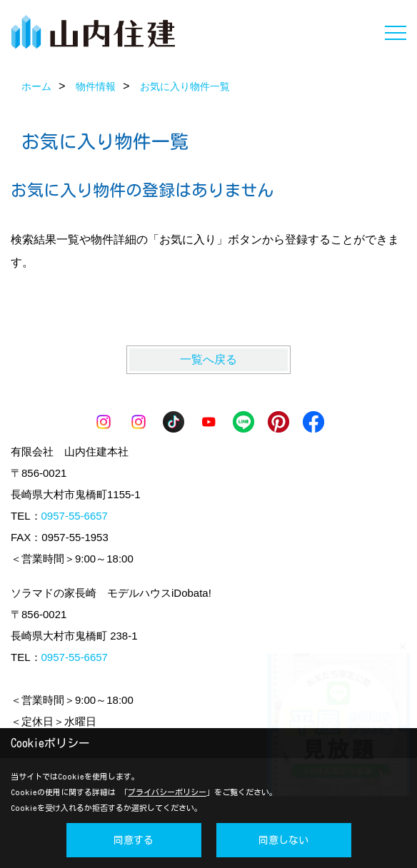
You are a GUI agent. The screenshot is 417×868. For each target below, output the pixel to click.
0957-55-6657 (75, 516)
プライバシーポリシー (167, 792)
